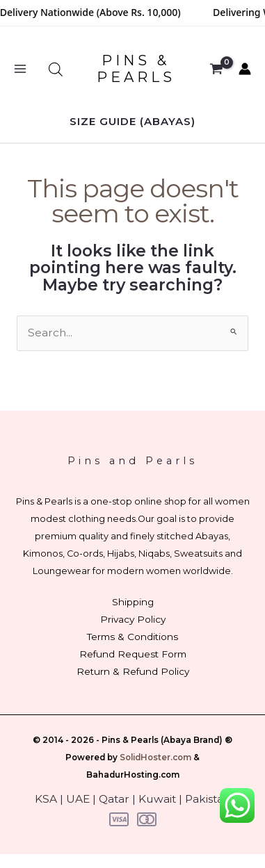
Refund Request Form (133, 654)
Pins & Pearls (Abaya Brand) (162, 740)
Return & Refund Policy (133, 671)
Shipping (133, 602)
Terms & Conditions (132, 637)
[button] (132, 121)
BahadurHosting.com (133, 775)
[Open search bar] (56, 69)
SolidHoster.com (155, 758)
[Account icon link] (245, 69)
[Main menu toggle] (20, 69)
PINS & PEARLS (136, 69)
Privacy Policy (133, 619)
